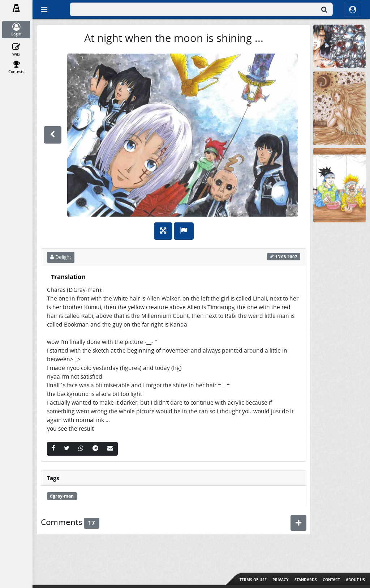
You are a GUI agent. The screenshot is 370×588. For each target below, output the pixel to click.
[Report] (184, 231)
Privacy (281, 580)
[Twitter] (67, 449)
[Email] (110, 449)
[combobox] (201, 9)
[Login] (16, 30)
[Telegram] (95, 449)
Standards (306, 580)
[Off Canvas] (44, 9)
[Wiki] (16, 50)
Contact (331, 580)
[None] (339, 46)
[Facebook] (53, 449)
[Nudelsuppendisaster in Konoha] (339, 185)
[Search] (324, 9)
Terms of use (253, 580)
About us (355, 580)
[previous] (53, 135)
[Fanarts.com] (16, 8)
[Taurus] (339, 108)
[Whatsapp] (81, 449)
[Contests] (16, 67)
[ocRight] (353, 9)
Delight (61, 257)
